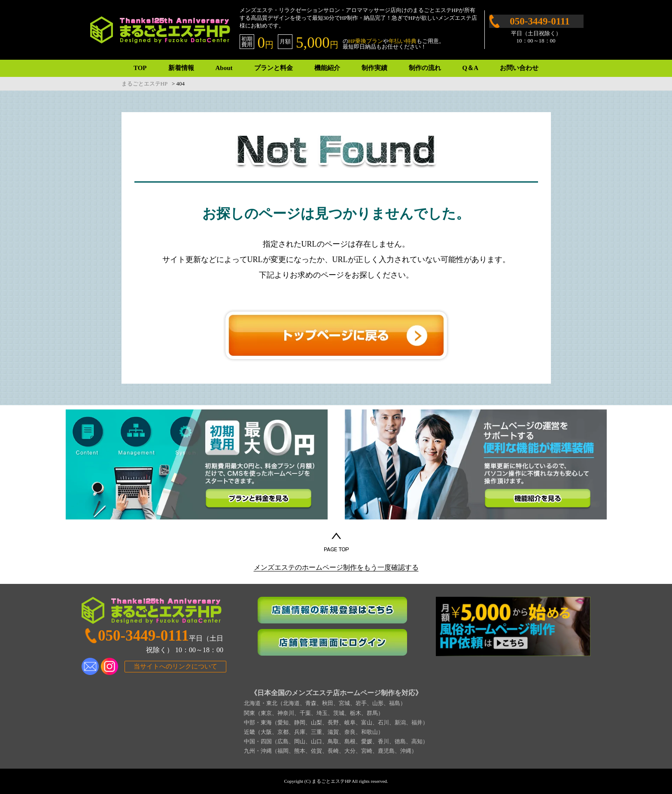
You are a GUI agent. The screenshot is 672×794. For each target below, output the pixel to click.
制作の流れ (425, 68)
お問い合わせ (519, 68)
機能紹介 (327, 68)
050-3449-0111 (540, 21)
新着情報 (181, 68)
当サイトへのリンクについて (175, 666)
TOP (140, 68)
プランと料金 (274, 68)
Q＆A (471, 68)
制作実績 (374, 68)
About (224, 68)
